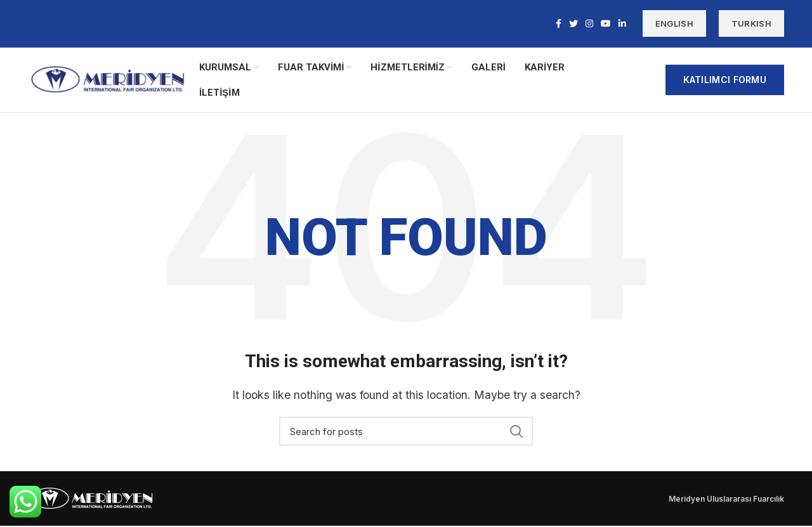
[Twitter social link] (573, 24)
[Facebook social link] (559, 24)
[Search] (406, 433)
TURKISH (751, 24)
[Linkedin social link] (622, 24)
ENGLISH (674, 24)
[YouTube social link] (606, 24)
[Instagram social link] (589, 24)
